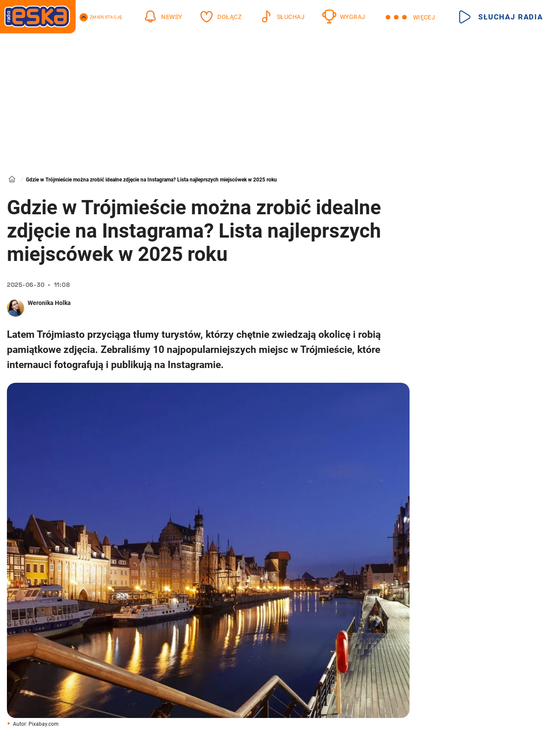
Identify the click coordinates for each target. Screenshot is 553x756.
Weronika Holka (49, 303)
